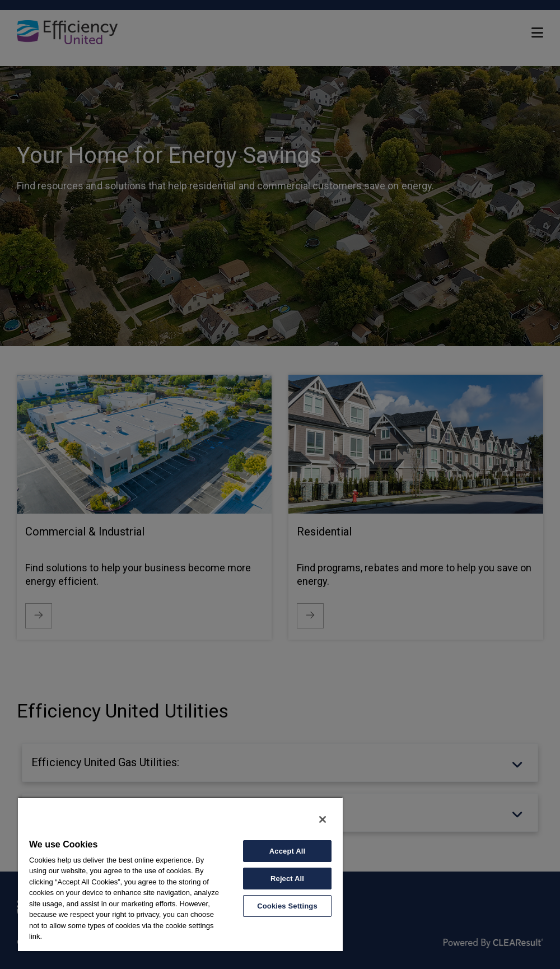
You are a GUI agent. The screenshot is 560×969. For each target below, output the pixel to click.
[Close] (323, 819)
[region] (180, 874)
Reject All (287, 879)
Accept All (287, 851)
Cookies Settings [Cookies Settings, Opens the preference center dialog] (287, 906)
